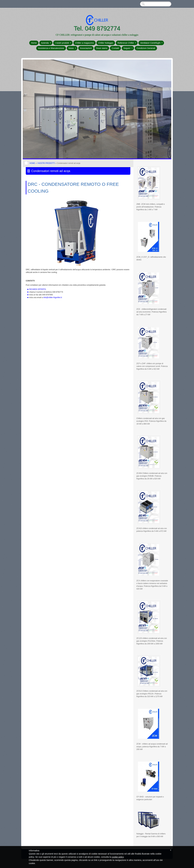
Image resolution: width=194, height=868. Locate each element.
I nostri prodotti (63, 43)
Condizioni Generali (146, 48)
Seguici (128, 48)
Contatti (115, 48)
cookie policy (118, 857)
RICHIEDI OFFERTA (38, 289)
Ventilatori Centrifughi (151, 43)
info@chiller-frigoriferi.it (53, 297)
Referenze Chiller (127, 43)
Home (34, 43)
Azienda (46, 43)
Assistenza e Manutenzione (51, 48)
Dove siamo (102, 48)
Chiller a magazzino (84, 43)
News (72, 48)
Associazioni (86, 48)
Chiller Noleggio (106, 43)
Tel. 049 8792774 (97, 28)
